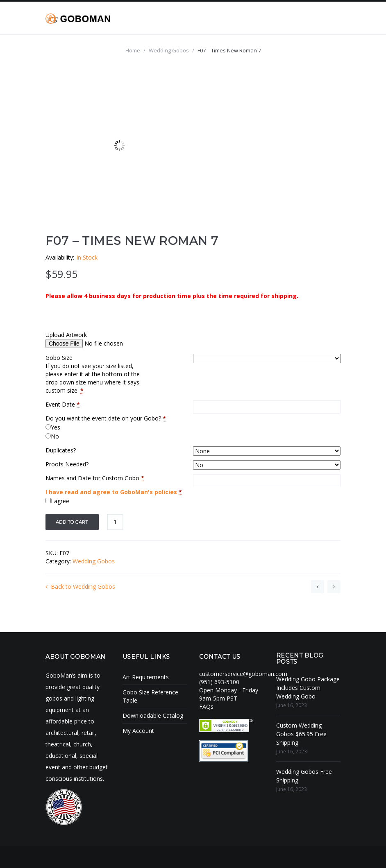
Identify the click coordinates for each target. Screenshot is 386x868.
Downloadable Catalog (153, 715)
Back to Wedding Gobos (80, 587)
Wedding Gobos (169, 50)
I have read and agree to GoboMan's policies (111, 492)
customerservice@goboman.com (243, 674)
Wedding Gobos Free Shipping (304, 776)
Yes (56, 427)
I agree (60, 501)
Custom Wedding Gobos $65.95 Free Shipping (301, 734)
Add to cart (72, 522)
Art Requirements (146, 677)
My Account (138, 731)
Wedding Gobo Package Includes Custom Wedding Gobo (308, 688)
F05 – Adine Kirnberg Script (318, 587)
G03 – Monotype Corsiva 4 (334, 587)
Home (133, 50)
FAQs (206, 706)
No (55, 436)
